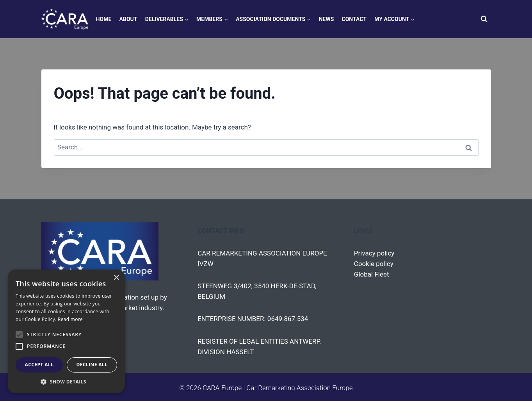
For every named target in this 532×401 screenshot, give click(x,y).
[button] (66, 381)
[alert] (66, 331)
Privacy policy (374, 253)
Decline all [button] (92, 365)
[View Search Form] (484, 19)
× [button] (116, 278)
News (326, 19)
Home (104, 19)
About (128, 19)
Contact (354, 19)
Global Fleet (372, 274)
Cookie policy (374, 264)
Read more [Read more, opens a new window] (70, 319)
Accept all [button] (39, 365)
